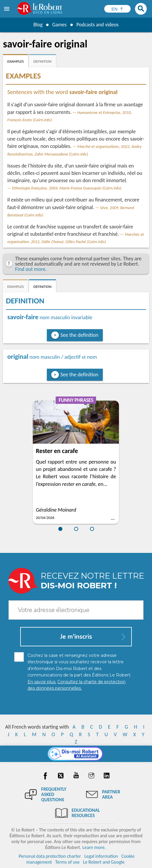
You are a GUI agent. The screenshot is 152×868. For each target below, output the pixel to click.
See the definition (80, 335)
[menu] (7, 9)
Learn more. (94, 847)
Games (59, 25)
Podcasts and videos (98, 25)
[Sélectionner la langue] (117, 9)
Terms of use (68, 862)
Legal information (101, 856)
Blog (37, 25)
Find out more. (31, 269)
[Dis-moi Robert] (76, 754)
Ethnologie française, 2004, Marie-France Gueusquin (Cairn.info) (67, 188)
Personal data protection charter (50, 856)
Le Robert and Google (104, 862)
